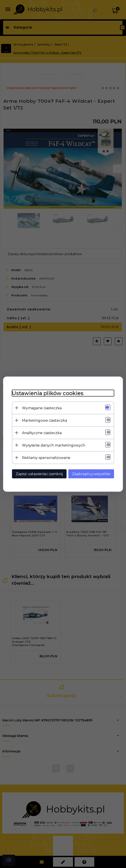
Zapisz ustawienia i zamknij (39, 474)
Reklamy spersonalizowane (46, 458)
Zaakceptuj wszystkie (91, 474)
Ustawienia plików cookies (48, 393)
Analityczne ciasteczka (42, 433)
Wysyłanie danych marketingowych (54, 445)
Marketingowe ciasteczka (44, 420)
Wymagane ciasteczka (42, 408)
